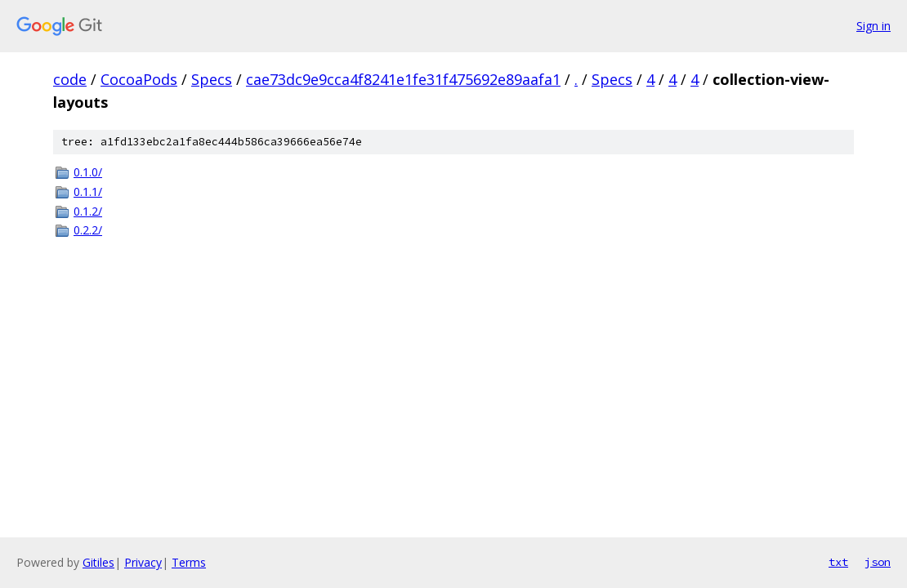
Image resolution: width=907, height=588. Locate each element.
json (878, 562)
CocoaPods (139, 79)
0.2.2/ (88, 230)
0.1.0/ (88, 172)
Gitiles (98, 562)
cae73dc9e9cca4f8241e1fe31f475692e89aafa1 (403, 79)
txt (838, 562)
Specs (212, 79)
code (70, 79)
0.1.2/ (88, 211)
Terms (189, 562)
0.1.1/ (88, 192)
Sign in (873, 26)
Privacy (143, 562)
